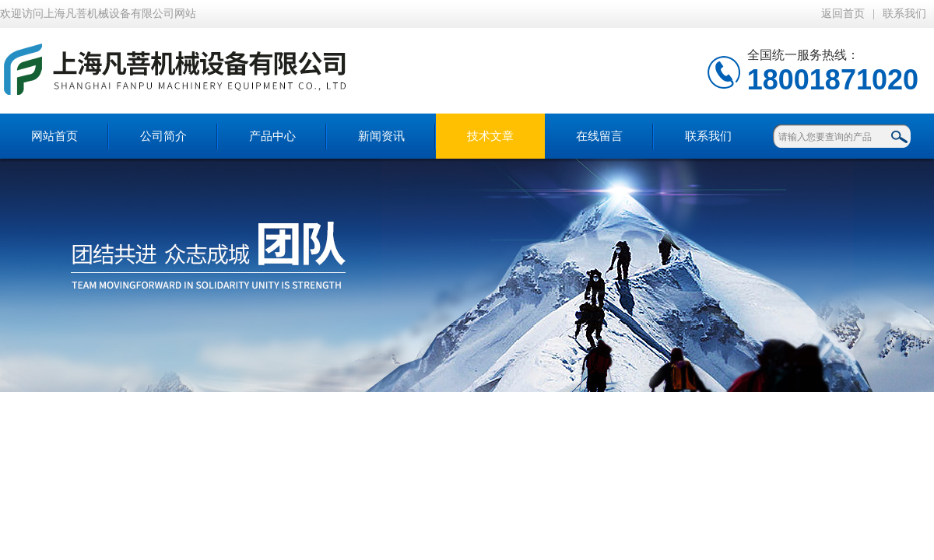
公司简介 (163, 136)
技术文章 (490, 136)
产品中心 (272, 136)
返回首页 (843, 14)
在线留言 (599, 136)
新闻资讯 (381, 136)
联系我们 (904, 14)
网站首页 (54, 136)
